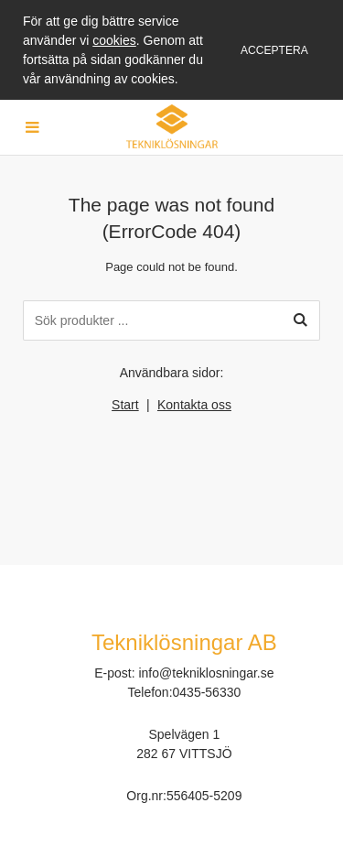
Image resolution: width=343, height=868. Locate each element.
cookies (114, 40)
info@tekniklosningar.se (206, 673)
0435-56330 (207, 692)
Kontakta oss (194, 405)
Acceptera (274, 50)
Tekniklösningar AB (184, 642)
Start (125, 405)
